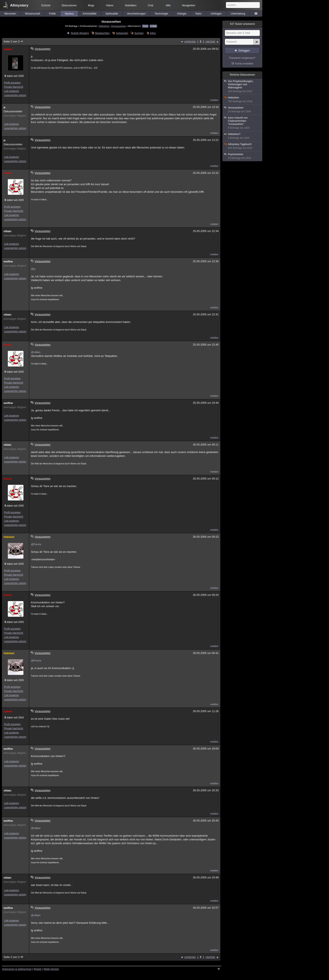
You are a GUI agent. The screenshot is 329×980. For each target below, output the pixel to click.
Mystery (69, 14)
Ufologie (182, 14)
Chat (151, 5)
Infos (153, 33)
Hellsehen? (243, 136)
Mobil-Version (51, 969)
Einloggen (244, 51)
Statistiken (131, 5)
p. (5, 107)
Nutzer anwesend (242, 24)
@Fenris (36, 544)
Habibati (9, 537)
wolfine (8, 261)
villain (7, 231)
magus (8, 49)
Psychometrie (243, 156)
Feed (145, 26)
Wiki (168, 5)
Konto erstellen (244, 64)
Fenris (8, 173)
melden (214, 100)
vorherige (190, 41)
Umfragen (216, 14)
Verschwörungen (136, 14)
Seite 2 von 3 (14, 41)
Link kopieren (11, 91)
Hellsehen (104, 26)
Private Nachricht (14, 87)
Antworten (122, 33)
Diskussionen (69, 5)
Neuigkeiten (189, 5)
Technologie (161, 14)
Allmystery (19, 5)
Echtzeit (46, 5)
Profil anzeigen (12, 83)
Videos (110, 5)
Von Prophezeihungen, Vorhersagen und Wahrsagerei (243, 86)
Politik (52, 14)
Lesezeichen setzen (15, 95)
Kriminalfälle (89, 14)
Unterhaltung (238, 14)
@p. (33, 269)
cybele (8, 711)
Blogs (91, 5)
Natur (198, 14)
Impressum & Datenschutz (17, 969)
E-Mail (153, 26)
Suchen (139, 33)
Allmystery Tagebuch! (243, 146)
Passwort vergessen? (242, 58)
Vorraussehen (118, 26)
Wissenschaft (32, 14)
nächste (210, 41)
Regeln (38, 969)
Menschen (10, 14)
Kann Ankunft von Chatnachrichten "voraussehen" (243, 123)
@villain (36, 352)
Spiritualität (112, 14)
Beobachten (102, 33)
